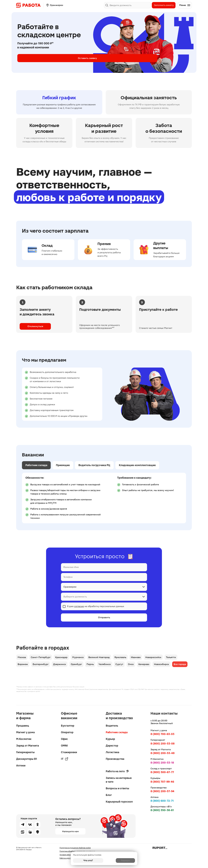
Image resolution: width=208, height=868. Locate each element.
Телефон (68, 577)
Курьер (110, 739)
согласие (79, 606)
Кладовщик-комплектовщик (137, 465)
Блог (109, 795)
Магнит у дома (25, 732)
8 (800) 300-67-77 (162, 772)
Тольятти (180, 658)
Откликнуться (35, 326)
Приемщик (63, 465)
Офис (64, 739)
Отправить (104, 618)
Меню (185, 5)
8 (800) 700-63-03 (162, 734)
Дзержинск (62, 666)
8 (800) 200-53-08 (162, 744)
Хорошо (120, 860)
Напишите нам (70, 831)
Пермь (95, 666)
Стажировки (69, 752)
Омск (139, 666)
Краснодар (64, 658)
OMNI (64, 746)
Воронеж (23, 666)
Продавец (23, 726)
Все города (24, 674)
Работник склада (36, 465)
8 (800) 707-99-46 (162, 782)
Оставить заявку (40, 58)
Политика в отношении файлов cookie (75, 848)
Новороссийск (161, 658)
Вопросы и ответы (117, 788)
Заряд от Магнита (28, 746)
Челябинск (110, 666)
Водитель (112, 726)
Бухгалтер (68, 726)
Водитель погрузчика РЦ (94, 465)
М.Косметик (24, 739)
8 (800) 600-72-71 (162, 801)
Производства (115, 759)
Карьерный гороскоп (119, 802)
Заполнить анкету (164, 5)
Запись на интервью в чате (119, 780)
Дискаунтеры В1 (27, 759)
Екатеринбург (42, 666)
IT (65, 759)
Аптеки (21, 765)
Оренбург (80, 666)
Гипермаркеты (25, 752)
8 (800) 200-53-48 (162, 753)
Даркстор (112, 746)
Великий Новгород (104, 658)
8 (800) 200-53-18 (162, 763)
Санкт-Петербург (42, 658)
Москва (22, 658)
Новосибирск (171, 666)
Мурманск (81, 658)
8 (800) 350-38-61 (162, 810)
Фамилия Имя (71, 567)
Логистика (112, 752)
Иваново (142, 658)
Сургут (126, 666)
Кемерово (153, 666)
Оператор (67, 732)
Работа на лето (117, 771)
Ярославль (126, 658)
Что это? (88, 860)
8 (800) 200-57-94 (162, 791)
